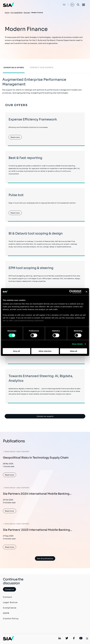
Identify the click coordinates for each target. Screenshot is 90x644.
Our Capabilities (17, 13)
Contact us (9, 589)
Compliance (10, 608)
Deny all (17, 351)
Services (27, 13)
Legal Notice (10, 602)
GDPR (6, 613)
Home (7, 13)
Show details (77, 344)
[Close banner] (86, 292)
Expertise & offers (14, 68)
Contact (8, 597)
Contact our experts (42, 68)
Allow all (73, 351)
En (72, 5)
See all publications (45, 559)
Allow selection (45, 351)
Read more (15, 137)
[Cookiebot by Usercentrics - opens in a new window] (71, 292)
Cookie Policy (11, 619)
